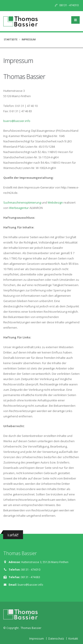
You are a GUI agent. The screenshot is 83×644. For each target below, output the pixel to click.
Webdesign (55, 202)
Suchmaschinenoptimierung (22, 202)
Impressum (37, 638)
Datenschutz (56, 638)
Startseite (11, 39)
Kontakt (73, 638)
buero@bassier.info (17, 121)
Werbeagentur (19, 208)
